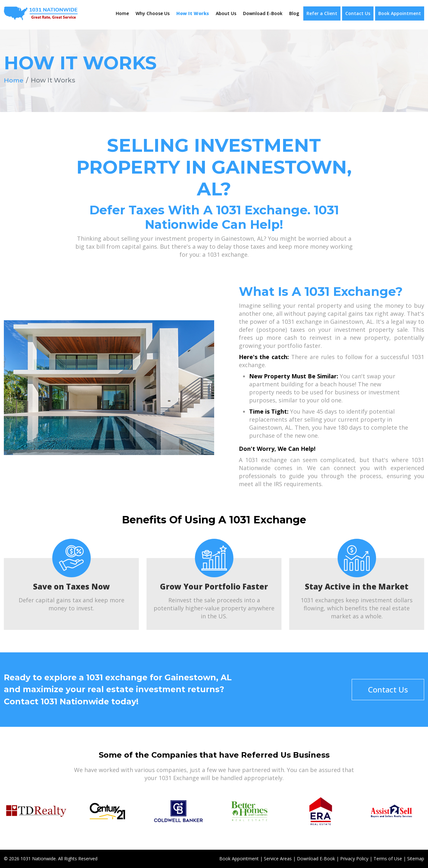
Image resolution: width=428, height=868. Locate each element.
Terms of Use (388, 859)
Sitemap (416, 859)
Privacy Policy (354, 859)
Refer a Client (322, 13)
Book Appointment (400, 13)
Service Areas (278, 859)
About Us (226, 13)
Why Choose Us (153, 13)
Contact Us (358, 13)
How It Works (193, 13)
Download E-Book (263, 13)
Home (122, 13)
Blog (294, 13)
